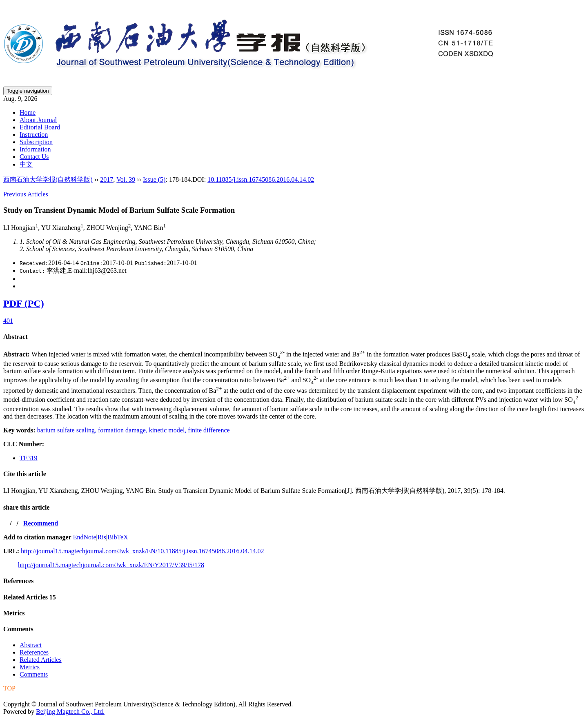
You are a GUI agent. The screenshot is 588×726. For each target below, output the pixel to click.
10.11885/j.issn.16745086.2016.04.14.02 (261, 179)
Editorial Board (40, 127)
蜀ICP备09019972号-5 (34, 696)
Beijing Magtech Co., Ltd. (70, 712)
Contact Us (34, 157)
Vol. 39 (126, 179)
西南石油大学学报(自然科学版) (48, 179)
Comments (18, 629)
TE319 (29, 458)
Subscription (36, 142)
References (18, 581)
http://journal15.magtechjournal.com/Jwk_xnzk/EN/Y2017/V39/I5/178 (111, 565)
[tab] (294, 337)
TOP (9, 688)
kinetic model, (169, 430)
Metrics (14, 613)
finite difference (209, 430)
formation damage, (124, 430)
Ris (102, 537)
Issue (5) (154, 179)
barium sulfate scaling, (68, 430)
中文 (26, 164)
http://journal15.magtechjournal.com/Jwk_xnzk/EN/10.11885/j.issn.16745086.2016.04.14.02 (142, 551)
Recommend (41, 523)
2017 (107, 179)
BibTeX (118, 537)
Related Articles (30, 597)
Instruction (34, 135)
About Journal (38, 120)
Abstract (16, 337)
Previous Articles (27, 194)
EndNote (85, 537)
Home (28, 112)
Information (35, 149)
